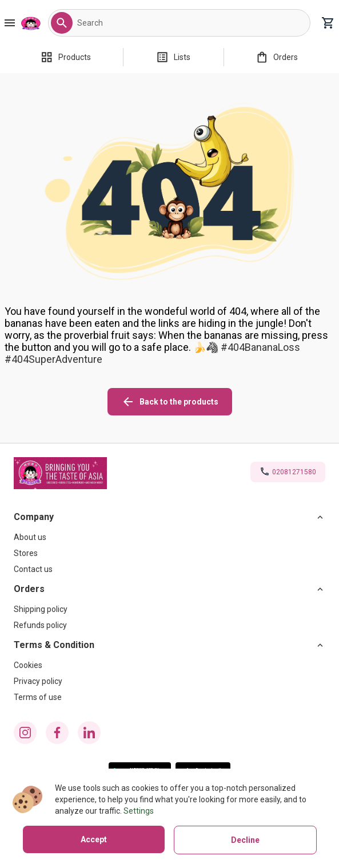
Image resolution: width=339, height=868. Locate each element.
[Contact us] (169, 569)
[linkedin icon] (89, 733)
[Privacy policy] (169, 681)
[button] (62, 23)
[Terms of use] (169, 697)
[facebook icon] (57, 733)
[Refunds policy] (169, 625)
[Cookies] (169, 665)
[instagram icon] (25, 733)
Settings (139, 811)
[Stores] (169, 553)
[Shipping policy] (169, 609)
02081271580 (294, 472)
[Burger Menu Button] (10, 23)
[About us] (169, 537)
